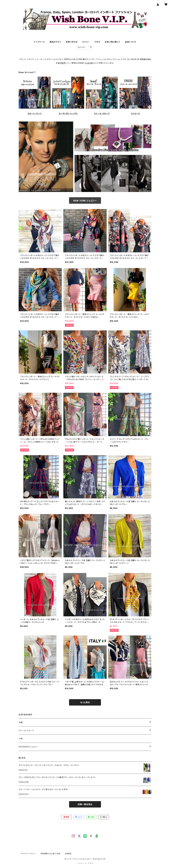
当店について (130, 42)
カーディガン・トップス (68, 113)
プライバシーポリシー (29, 854)
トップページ (39, 42)
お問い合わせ (72, 42)
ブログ (97, 42)
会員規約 (68, 854)
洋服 (21, 722)
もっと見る (85, 702)
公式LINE (89, 63)
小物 (21, 739)
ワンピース (135, 113)
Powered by (85, 863)
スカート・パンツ (35, 113)
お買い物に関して (112, 42)
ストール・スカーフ (102, 113)
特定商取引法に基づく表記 (51, 854)
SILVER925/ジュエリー (29, 747)
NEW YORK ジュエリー (85, 201)
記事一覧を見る (85, 804)
